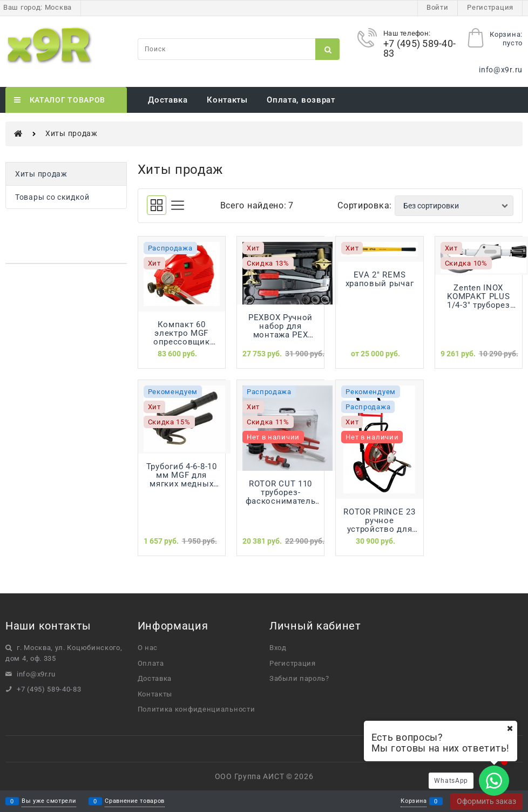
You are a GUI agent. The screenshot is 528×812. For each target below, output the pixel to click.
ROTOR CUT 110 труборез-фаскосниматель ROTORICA (281, 492)
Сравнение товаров (135, 801)
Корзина (414, 801)
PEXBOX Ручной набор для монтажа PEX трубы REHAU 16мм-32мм (280, 326)
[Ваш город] (510, 728)
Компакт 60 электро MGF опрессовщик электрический (181, 333)
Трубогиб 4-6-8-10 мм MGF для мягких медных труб (182, 475)
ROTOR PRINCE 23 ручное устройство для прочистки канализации (380, 520)
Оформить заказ (486, 801)
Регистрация (490, 7)
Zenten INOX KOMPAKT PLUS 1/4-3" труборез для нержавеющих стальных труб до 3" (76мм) (479, 296)
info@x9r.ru (501, 70)
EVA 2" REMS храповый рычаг (380, 279)
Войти (438, 7)
